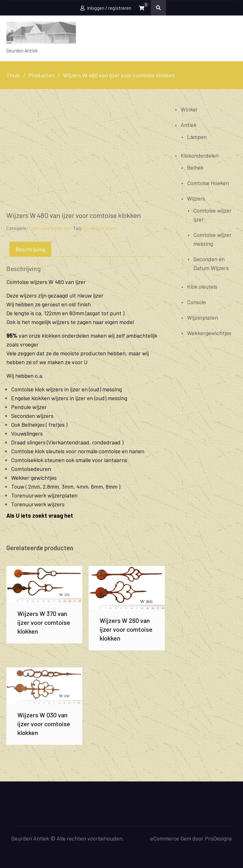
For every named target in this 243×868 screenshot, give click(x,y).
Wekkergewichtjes (209, 333)
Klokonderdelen (200, 155)
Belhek (195, 167)
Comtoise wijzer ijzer (51, 228)
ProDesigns (218, 838)
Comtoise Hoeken (208, 183)
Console (196, 302)
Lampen (197, 137)
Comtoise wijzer (100, 228)
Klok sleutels (202, 286)
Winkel (189, 109)
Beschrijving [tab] (30, 249)
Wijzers (196, 198)
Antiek (189, 125)
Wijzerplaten (202, 317)
